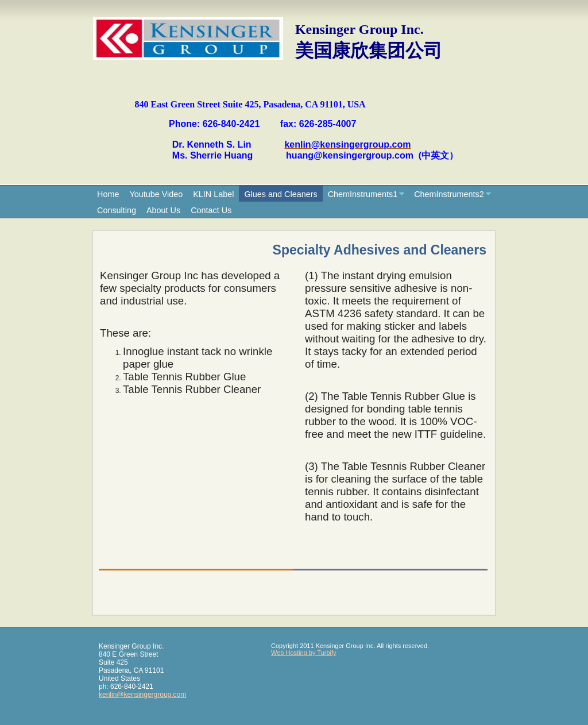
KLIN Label (213, 194)
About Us (163, 210)
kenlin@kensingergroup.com (142, 695)
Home (108, 194)
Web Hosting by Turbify (304, 653)
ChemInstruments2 (449, 194)
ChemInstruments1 (363, 194)
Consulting (117, 210)
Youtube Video (156, 194)
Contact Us (211, 210)
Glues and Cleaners (281, 194)
